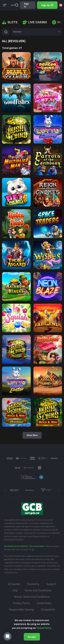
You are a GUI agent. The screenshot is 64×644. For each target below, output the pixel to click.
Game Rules (44, 603)
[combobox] (61, 5)
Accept (32, 637)
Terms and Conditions (38, 591)
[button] (8, 636)
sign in (26, 5)
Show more (32, 435)
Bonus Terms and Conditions (32, 597)
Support (51, 584)
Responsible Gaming (21, 610)
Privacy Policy (21, 603)
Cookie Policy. (44, 628)
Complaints (48, 610)
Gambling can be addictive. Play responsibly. (24, 546)
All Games (14, 584)
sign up (47, 5)
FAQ (15, 591)
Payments (33, 584)
